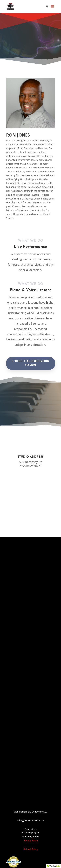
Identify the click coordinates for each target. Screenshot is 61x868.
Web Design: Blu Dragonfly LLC (31, 812)
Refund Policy (31, 849)
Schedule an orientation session (30, 363)
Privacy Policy (31, 840)
